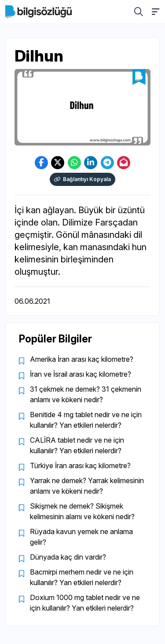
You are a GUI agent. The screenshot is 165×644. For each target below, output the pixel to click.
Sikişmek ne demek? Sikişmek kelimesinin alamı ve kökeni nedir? (82, 511)
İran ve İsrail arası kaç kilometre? (81, 374)
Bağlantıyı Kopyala (82, 179)
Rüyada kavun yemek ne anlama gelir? (81, 537)
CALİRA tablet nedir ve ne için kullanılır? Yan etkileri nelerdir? (77, 445)
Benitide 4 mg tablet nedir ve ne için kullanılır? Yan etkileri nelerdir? (86, 420)
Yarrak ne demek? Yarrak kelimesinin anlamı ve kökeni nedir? (87, 486)
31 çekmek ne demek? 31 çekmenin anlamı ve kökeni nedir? (86, 394)
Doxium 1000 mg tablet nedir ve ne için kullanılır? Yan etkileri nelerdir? (85, 603)
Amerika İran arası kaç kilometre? (82, 359)
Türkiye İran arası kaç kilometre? (80, 466)
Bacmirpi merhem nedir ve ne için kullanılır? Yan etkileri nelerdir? (82, 577)
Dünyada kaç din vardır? (68, 557)
